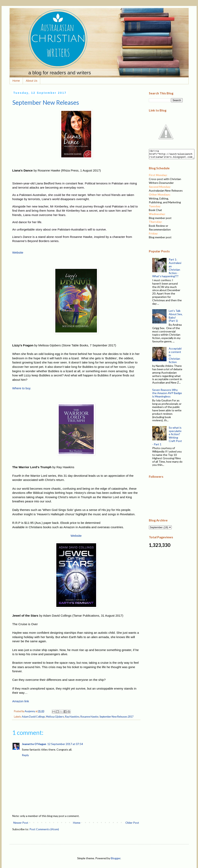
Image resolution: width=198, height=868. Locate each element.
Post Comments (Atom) (44, 829)
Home (16, 81)
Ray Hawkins (72, 717)
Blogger (116, 858)
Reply (25, 755)
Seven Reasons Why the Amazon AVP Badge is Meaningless (167, 395)
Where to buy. (22, 388)
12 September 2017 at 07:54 (65, 744)
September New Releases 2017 (116, 717)
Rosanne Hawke (89, 717)
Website (18, 252)
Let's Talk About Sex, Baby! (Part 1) (176, 317)
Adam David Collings (33, 717)
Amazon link (21, 701)
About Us (32, 81)
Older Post (132, 823)
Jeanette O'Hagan (34, 744)
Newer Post (21, 823)
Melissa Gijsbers (55, 717)
